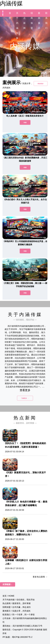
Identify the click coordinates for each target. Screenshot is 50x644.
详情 (25, 123)
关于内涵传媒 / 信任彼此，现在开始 (19, 600)
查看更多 (25, 390)
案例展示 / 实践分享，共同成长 (17, 611)
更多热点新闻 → (40, 577)
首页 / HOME (8, 596)
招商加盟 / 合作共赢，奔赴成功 (17, 607)
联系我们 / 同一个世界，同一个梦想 (19, 615)
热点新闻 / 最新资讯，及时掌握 (17, 603)
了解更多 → (25, 398)
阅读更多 (41, 84)
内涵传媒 (11, 3)
